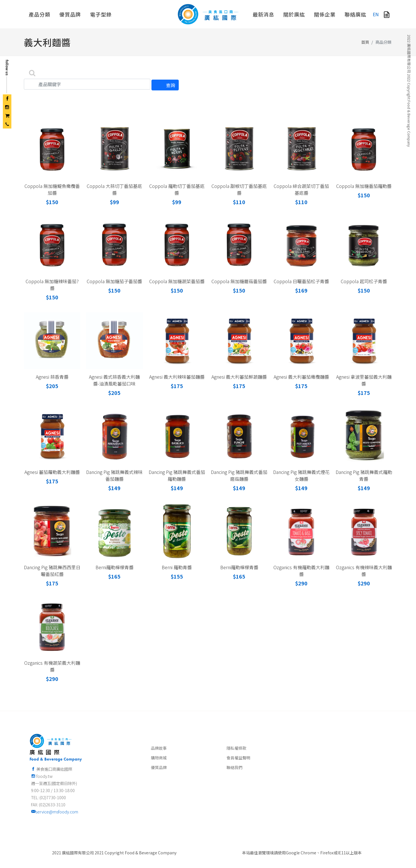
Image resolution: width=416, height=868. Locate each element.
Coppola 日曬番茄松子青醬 (301, 281)
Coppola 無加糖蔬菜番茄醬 (177, 281)
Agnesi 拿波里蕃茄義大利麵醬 (364, 380)
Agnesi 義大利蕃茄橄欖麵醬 (301, 377)
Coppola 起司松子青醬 (364, 281)
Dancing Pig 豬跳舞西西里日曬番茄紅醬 (52, 571)
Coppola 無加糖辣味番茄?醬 (52, 285)
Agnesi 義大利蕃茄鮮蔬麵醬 (239, 377)
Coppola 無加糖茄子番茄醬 (114, 281)
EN (376, 14)
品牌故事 (159, 748)
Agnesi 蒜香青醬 (52, 377)
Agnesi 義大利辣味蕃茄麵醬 (177, 377)
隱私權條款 (236, 748)
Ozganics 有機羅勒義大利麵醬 (301, 571)
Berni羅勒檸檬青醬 (115, 567)
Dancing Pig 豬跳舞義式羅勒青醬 (364, 475)
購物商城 (159, 758)
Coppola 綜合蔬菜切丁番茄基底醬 (301, 189)
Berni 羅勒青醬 (177, 567)
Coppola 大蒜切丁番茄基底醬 (114, 189)
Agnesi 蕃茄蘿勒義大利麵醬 (52, 472)
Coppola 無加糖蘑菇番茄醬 (239, 281)
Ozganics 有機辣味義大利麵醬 (364, 571)
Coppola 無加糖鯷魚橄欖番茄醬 (52, 189)
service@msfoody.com (55, 812)
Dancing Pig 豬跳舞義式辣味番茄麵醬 (114, 475)
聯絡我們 (234, 767)
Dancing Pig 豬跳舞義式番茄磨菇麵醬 (239, 475)
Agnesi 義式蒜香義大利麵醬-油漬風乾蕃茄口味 (114, 380)
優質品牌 (159, 767)
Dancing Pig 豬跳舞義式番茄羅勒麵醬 (177, 475)
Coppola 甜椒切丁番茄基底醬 (239, 189)
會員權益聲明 (238, 758)
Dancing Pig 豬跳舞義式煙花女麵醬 (301, 475)
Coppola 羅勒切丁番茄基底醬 (177, 189)
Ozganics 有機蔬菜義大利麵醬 (52, 666)
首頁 (365, 42)
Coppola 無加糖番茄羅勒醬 (364, 186)
